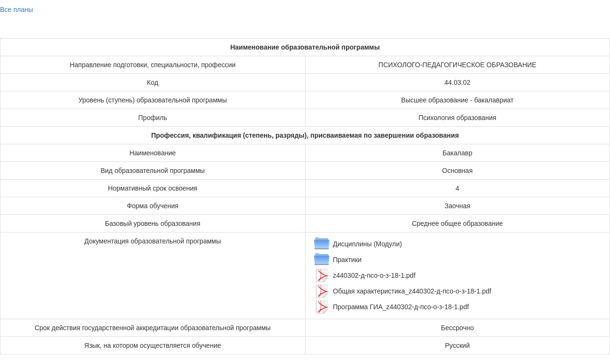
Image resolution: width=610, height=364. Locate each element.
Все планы (16, 10)
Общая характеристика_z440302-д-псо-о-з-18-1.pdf (412, 291)
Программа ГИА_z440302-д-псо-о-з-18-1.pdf (401, 307)
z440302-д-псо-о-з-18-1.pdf (374, 275)
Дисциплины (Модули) (368, 244)
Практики (347, 260)
